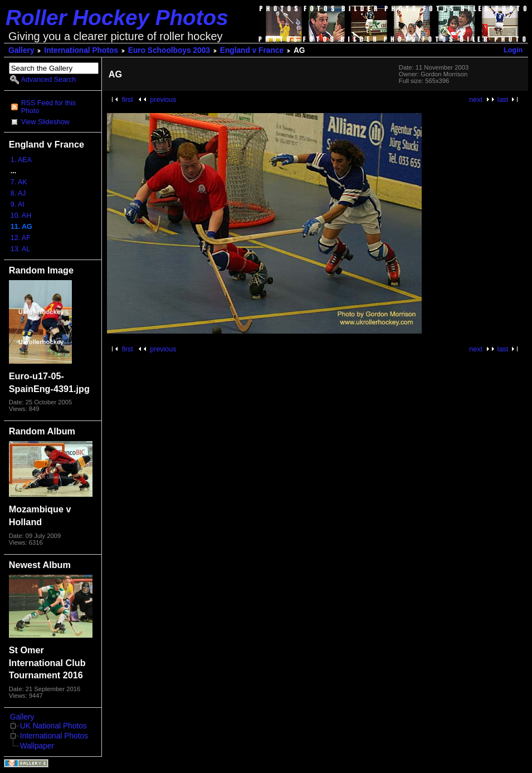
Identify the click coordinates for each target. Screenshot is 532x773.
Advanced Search (48, 80)
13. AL (20, 249)
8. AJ (18, 193)
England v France (252, 50)
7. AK (19, 182)
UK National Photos (53, 726)
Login (513, 50)
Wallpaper (37, 746)
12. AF (21, 238)
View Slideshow (45, 122)
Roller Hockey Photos (117, 18)
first (128, 100)
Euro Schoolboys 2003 (169, 50)
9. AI (18, 204)
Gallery (21, 50)
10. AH (21, 216)
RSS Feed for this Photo (48, 107)
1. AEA (21, 160)
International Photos (81, 50)
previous (163, 100)
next (476, 100)
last (503, 100)
